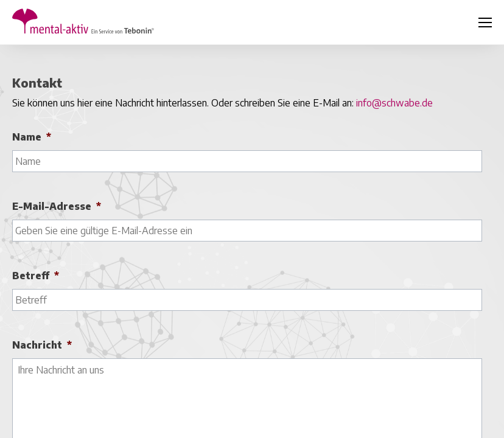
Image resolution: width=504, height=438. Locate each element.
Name (32, 137)
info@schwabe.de (394, 103)
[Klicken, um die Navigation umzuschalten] (485, 22)
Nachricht (42, 345)
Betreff (36, 276)
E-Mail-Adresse (57, 206)
